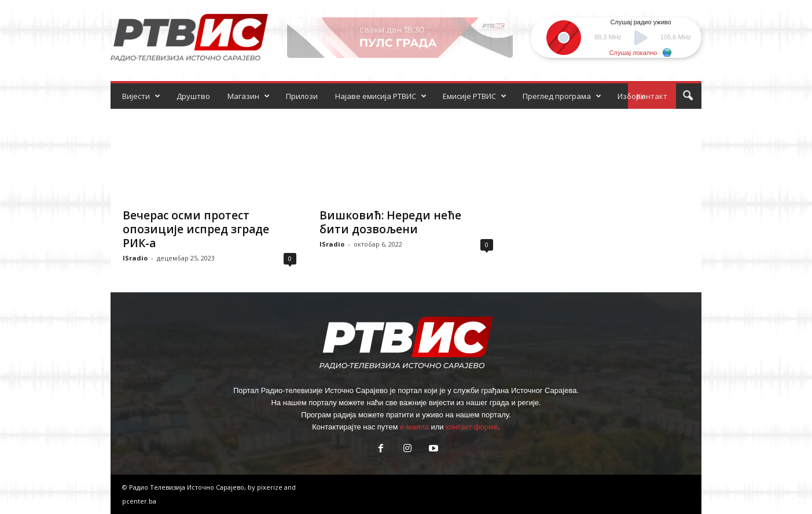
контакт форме (472, 427)
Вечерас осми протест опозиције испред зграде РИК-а (196, 229)
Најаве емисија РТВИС (381, 96)
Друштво (193, 96)
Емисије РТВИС (475, 96)
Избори (631, 96)
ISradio (135, 258)
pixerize (271, 487)
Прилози (302, 96)
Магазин (249, 96)
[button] (688, 96)
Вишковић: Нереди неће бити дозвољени (390, 222)
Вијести (141, 96)
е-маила (414, 427)
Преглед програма (562, 96)
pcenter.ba (139, 501)
